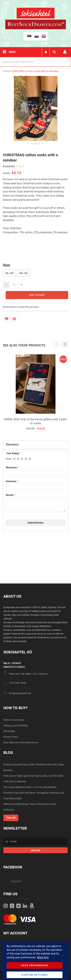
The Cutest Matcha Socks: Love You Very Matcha (30, 787)
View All (11, 818)
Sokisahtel (16, 881)
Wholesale (9, 731)
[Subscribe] (35, 850)
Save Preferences (35, 965)
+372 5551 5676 (17, 683)
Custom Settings (34, 975)
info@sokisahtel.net (20, 693)
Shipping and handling (16, 725)
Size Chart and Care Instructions (21, 742)
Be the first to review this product (21, 307)
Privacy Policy (11, 737)
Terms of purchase (14, 720)
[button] (29, 144)
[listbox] (35, 273)
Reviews (12, 444)
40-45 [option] (23, 273)
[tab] (35, 445)
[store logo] (36, 14)
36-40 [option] (9, 273)
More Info (43, 957)
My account (65, 52)
